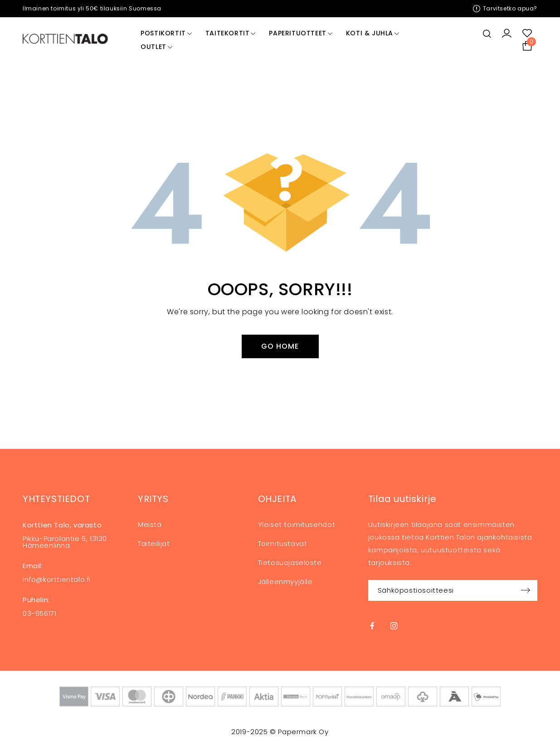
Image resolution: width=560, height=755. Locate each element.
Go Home (280, 346)
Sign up (526, 590)
